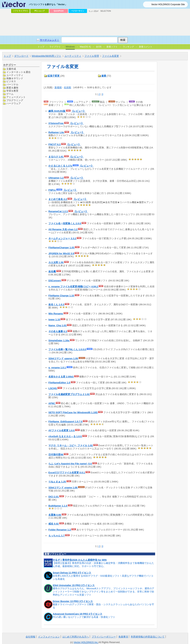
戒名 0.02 (54, 524)
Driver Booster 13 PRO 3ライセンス (73, 601)
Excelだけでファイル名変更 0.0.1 (67, 473)
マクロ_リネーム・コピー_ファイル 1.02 (71, 445)
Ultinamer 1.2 (56, 178)
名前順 (67, 87)
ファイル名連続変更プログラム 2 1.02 (69, 394)
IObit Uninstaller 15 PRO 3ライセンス (74, 585)
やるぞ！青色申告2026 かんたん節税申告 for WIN (80, 560)
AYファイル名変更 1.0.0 (62, 430)
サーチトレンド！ (50, 40)
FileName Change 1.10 (62, 296)
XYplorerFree (56, 123)
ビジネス (11, 81)
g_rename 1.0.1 (58, 368)
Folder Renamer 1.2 (60, 530)
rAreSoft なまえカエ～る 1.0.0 (65, 436)
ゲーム (10, 94)
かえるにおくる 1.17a (61, 166)
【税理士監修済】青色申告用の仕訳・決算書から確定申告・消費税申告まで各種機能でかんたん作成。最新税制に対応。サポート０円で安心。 (103, 565)
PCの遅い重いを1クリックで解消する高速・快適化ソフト (84, 617)
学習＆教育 (12, 91)
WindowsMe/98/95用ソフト (46, 56)
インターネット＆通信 (18, 72)
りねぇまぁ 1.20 (58, 482)
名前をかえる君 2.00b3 (61, 377)
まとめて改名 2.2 (58, 199)
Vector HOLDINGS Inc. (86, 642)
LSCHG (53, 388)
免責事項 (123, 637)
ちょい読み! (94, 11)
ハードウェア (14, 103)
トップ (7, 56)
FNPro (52, 190)
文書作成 (11, 69)
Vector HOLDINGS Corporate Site (168, 4)
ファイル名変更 (110, 56)
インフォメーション (49, 637)
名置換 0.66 (55, 515)
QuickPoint (59, 11)
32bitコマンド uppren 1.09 (64, 358)
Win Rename (56, 314)
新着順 (58, 87)
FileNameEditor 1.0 (60, 383)
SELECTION (106, 11)
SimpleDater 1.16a (59, 340)
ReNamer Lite (56, 132)
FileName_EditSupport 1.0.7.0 (66, 422)
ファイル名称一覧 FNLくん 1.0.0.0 (68, 349)
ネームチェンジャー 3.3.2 (63, 238)
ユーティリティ (73, 56)
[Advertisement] (95, 24)
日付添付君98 (56, 455)
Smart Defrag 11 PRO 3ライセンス (72, 573)
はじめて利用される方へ (76, 637)
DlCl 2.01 (54, 497)
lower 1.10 (55, 319)
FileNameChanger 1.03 (62, 248)
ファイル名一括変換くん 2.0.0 (65, 223)
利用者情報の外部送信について (148, 637)
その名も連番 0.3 (58, 331)
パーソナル (12, 84)
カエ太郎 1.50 (56, 262)
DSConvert (55, 281)
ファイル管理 (92, 56)
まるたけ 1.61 (56, 157)
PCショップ (40, 11)
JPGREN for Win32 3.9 (62, 253)
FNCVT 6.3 (55, 144)
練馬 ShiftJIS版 (57, 111)
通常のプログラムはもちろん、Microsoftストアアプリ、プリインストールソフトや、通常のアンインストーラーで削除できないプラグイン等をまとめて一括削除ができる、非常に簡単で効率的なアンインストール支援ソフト (103, 592)
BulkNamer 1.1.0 (58, 506)
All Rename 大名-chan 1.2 (63, 229)
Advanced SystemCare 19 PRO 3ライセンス (77, 614)
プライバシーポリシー (104, 637)
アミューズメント (16, 97)
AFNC (52, 403)
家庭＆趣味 (12, 88)
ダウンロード (21, 56)
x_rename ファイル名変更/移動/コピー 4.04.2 (74, 286)
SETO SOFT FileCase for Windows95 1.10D (73, 412)
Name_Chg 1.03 (58, 325)
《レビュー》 (78, 111)
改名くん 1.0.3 (57, 304)
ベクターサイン (78, 11)
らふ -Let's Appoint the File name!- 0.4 (70, 464)
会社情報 (30, 637)
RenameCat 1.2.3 (58, 211)
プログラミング (15, 100)
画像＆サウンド (15, 78)
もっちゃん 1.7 (57, 536)
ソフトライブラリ (20, 11)
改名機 (52, 271)
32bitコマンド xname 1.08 (63, 488)
